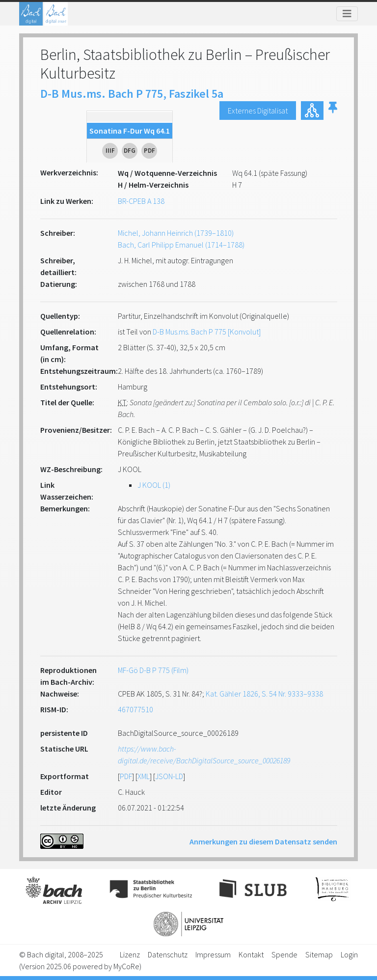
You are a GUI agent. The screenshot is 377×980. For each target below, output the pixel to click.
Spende (284, 954)
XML (144, 776)
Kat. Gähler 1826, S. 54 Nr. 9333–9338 (264, 694)
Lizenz (130, 954)
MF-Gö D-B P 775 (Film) (153, 670)
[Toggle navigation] (347, 14)
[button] (333, 111)
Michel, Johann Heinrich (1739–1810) (176, 233)
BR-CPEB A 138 (141, 201)
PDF (126, 776)
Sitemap (319, 954)
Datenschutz (168, 954)
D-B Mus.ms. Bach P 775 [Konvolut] (207, 332)
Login (349, 954)
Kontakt (251, 954)
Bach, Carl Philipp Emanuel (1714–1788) (181, 245)
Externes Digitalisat (258, 111)
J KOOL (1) (154, 485)
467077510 (135, 709)
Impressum (213, 954)
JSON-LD (169, 776)
